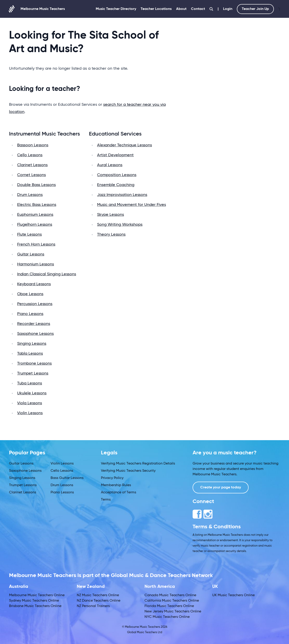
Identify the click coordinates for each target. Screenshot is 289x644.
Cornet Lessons (31, 175)
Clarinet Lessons (32, 165)
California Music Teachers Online (172, 601)
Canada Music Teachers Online (170, 595)
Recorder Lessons (34, 324)
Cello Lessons (30, 155)
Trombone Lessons (34, 363)
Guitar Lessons (31, 254)
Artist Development (115, 155)
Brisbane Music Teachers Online (35, 606)
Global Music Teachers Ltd (145, 632)
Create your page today (221, 488)
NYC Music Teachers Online (167, 617)
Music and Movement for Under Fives (132, 205)
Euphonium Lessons (35, 215)
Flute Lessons (29, 235)
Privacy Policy (112, 478)
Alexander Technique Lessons (125, 145)
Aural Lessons (110, 165)
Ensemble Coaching (116, 185)
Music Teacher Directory (116, 9)
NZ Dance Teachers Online (99, 601)
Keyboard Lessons (34, 284)
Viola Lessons (30, 403)
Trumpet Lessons (33, 373)
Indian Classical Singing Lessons (47, 274)
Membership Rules (116, 485)
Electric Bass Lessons (37, 205)
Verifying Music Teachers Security (128, 471)
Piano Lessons (30, 314)
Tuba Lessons (30, 383)
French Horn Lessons (36, 244)
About (181, 9)
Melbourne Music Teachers (37, 9)
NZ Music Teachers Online (98, 595)
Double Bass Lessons (36, 185)
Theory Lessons (111, 235)
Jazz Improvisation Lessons (122, 195)
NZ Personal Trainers (93, 606)
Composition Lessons (117, 175)
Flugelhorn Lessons (35, 225)
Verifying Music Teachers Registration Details (138, 464)
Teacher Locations (156, 9)
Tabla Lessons (30, 354)
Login (228, 9)
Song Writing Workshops (120, 225)
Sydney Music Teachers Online (34, 601)
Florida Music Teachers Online (169, 606)
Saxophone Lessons (35, 334)
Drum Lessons (30, 195)
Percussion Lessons (35, 304)
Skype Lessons (111, 215)
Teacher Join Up (255, 9)
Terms (106, 500)
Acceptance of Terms (119, 492)
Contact (198, 9)
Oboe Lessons (30, 294)
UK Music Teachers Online (233, 595)
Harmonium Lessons (36, 264)
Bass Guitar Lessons (67, 478)
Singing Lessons (32, 344)
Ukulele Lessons (32, 393)
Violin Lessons (30, 413)
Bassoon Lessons (33, 145)
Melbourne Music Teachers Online (37, 595)
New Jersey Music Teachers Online (173, 612)
